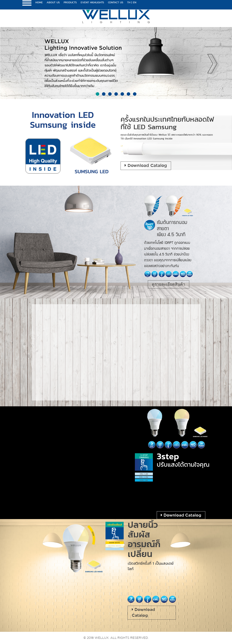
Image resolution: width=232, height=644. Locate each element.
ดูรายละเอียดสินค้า (169, 284)
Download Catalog (146, 166)
